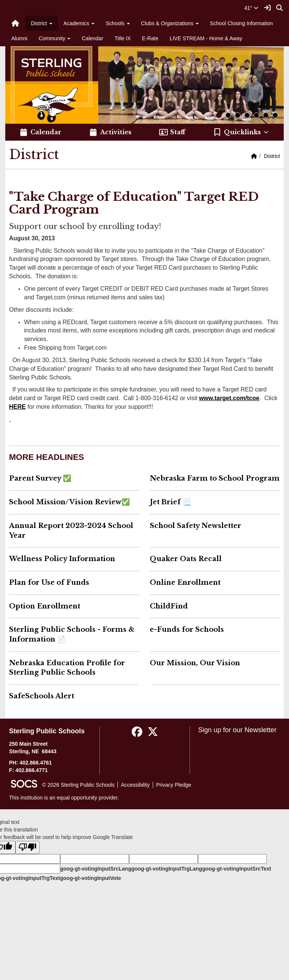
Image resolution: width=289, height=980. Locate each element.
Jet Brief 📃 (170, 502)
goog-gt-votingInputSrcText (237, 869)
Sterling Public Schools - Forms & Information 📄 (72, 634)
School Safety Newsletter (195, 526)
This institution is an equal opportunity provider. (64, 798)
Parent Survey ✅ (40, 478)
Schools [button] (118, 23)
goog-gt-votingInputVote (90, 878)
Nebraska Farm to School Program (215, 478)
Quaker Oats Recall (186, 559)
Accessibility (135, 785)
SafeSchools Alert (42, 696)
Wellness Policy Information (62, 559)
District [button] (42, 23)
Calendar (92, 38)
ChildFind (169, 606)
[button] (241, 132)
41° (251, 8)
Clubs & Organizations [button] (170, 23)
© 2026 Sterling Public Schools (78, 785)
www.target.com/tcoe (229, 398)
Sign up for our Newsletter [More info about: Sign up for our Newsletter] (237, 730)
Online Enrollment (185, 583)
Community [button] (55, 38)
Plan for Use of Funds (49, 583)
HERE (17, 407)
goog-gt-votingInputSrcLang (96, 869)
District (272, 156)
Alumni (19, 38)
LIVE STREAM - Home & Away (206, 38)
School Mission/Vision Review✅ (69, 502)
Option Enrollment (45, 606)
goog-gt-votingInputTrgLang (167, 869)
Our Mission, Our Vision (195, 663)
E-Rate (150, 38)
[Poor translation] (27, 847)
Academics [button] (79, 23)
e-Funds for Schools (187, 630)
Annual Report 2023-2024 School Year (71, 531)
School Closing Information (241, 23)
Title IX (122, 38)
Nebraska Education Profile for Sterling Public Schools (67, 668)
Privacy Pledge (174, 785)
